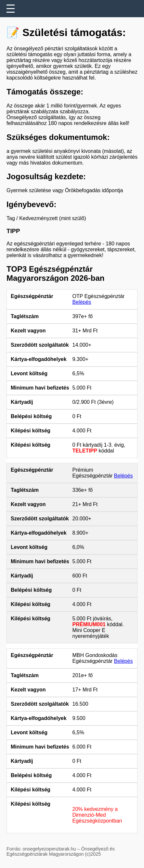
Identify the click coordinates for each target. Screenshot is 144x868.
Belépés (82, 302)
